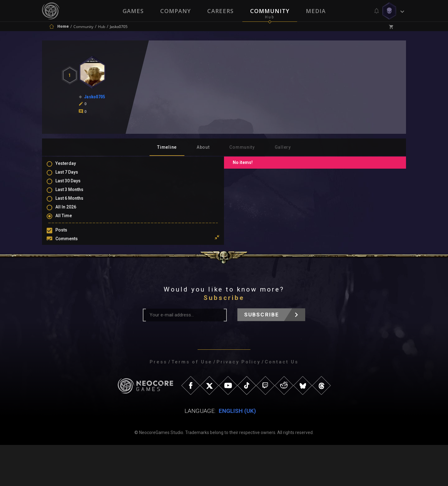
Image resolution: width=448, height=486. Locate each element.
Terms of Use (192, 403)
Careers (220, 11)
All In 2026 (72, 212)
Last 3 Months (76, 194)
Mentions (71, 254)
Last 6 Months (76, 203)
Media (316, 11)
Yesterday (72, 167)
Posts (68, 236)
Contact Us (282, 403)
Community (270, 11)
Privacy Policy (238, 403)
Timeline (167, 147)
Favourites (72, 263)
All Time (70, 221)
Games (133, 11)
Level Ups (71, 272)
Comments (73, 245)
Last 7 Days (73, 176)
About (203, 147)
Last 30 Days (74, 185)
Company (175, 11)
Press (158, 403)
